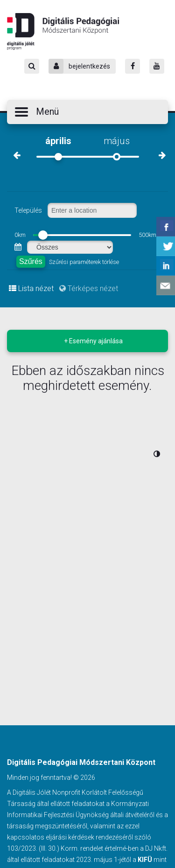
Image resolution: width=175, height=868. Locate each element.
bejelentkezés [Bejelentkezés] (79, 66)
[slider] (43, 235)
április (58, 141)
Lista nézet (31, 288)
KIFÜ (145, 860)
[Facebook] (133, 66)
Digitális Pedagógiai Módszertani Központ (63, 31)
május (117, 141)
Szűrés (31, 261)
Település (28, 210)
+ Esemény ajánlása (93, 341)
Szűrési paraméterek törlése (84, 262)
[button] (87, 112)
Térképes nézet (89, 288)
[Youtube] (157, 66)
